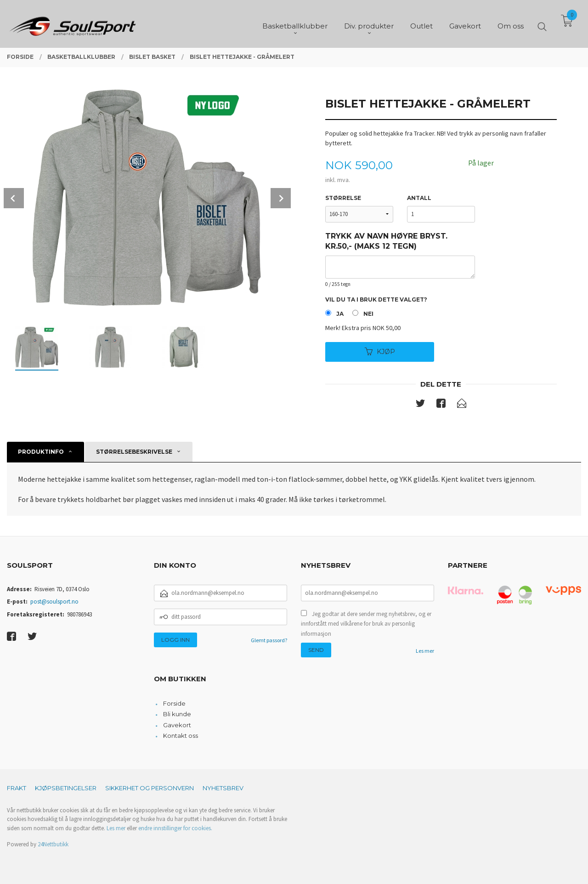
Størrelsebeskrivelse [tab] (134, 452)
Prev (14, 198)
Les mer (425, 651)
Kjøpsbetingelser (66, 788)
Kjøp (380, 352)
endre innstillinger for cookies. (175, 828)
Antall (419, 198)
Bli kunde (177, 714)
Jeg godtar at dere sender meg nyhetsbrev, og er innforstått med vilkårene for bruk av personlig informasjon (366, 624)
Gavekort (177, 725)
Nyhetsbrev (223, 788)
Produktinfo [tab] (41, 452)
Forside (174, 703)
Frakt (17, 788)
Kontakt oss (181, 736)
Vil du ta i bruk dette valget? (376, 299)
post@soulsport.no (54, 602)
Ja (340, 314)
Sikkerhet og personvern (150, 788)
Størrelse (343, 198)
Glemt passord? (269, 640)
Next (281, 198)
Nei (368, 314)
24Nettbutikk (53, 844)
